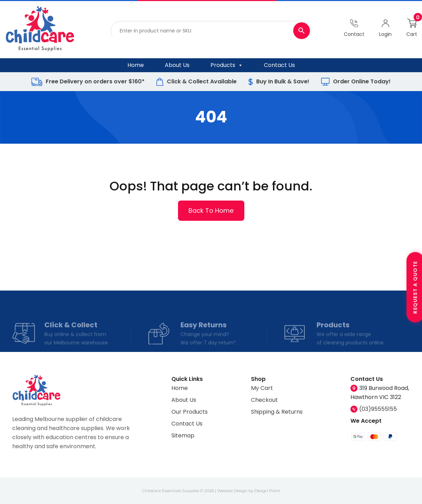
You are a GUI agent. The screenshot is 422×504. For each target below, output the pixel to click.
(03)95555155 (378, 409)
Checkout (264, 400)
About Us (177, 65)
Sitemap (183, 435)
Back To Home (211, 210)
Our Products (190, 412)
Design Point (267, 491)
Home (136, 65)
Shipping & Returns (277, 412)
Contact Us (279, 65)
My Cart (262, 388)
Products (227, 65)
